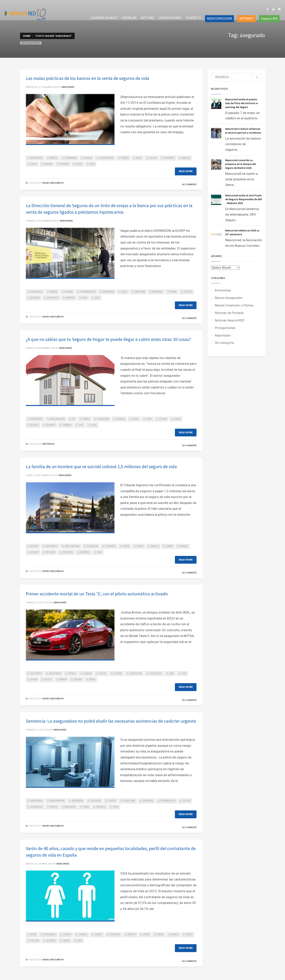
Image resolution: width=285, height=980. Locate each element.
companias (71, 158)
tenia (86, 807)
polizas (35, 941)
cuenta (88, 158)
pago (139, 158)
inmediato (148, 801)
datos (126, 546)
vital (116, 807)
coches (118, 673)
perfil (189, 934)
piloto (48, 679)
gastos (112, 801)
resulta (186, 158)
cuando (121, 419)
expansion (108, 292)
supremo (85, 552)
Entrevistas (223, 290)
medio (160, 934)
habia (169, 546)
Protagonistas (225, 328)
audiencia (92, 546)
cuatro (98, 934)
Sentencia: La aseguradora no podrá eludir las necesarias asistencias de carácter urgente (111, 721)
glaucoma (129, 801)
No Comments (189, 185)
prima (173, 292)
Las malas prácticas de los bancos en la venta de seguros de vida (88, 78)
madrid (184, 546)
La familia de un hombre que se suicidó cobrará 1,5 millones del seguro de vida (101, 467)
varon (66, 941)
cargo (86, 419)
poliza (153, 158)
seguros (64, 164)
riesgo (54, 807)
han (171, 673)
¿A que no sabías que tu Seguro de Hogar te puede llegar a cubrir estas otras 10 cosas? (108, 339)
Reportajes (48, 444)
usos (85, 298)
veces (79, 164)
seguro (48, 164)
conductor (135, 673)
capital (67, 934)
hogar (163, 419)
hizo (184, 673)
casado (83, 934)
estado (125, 158)
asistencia (78, 801)
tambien (70, 298)
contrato (110, 546)
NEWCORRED (68, 87)
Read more (186, 171)
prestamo (169, 158)
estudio (132, 934)
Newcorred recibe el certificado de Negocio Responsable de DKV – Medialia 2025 (244, 199)
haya (149, 419)
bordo (72, 673)
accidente (36, 673)
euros (140, 546)
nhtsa (34, 679)
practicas (140, 292)
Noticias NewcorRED (230, 320)
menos (175, 934)
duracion (115, 934)
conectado (155, 673)
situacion (68, 552)
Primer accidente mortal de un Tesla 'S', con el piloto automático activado (97, 594)
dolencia (96, 801)
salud (34, 164)
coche (103, 673)
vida (92, 164)
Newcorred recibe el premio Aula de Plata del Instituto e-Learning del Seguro (242, 103)
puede (177, 419)
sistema (78, 679)
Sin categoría (224, 343)
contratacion (88, 292)
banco (54, 158)
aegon (34, 546)
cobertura (103, 419)
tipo (81, 425)
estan (136, 419)
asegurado (37, 158)
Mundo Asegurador (53, 183)
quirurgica (37, 807)
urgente (101, 807)
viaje (94, 425)
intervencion (168, 801)
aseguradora (57, 419)
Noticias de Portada (229, 313)
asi (74, 419)
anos (33, 934)
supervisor (53, 298)
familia (155, 546)
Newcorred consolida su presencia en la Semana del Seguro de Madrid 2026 (241, 164)
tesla (92, 679)
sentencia (70, 807)
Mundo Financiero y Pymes (234, 305)
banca (54, 292)
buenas (69, 292)
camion (87, 673)
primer (63, 679)
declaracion (106, 158)
